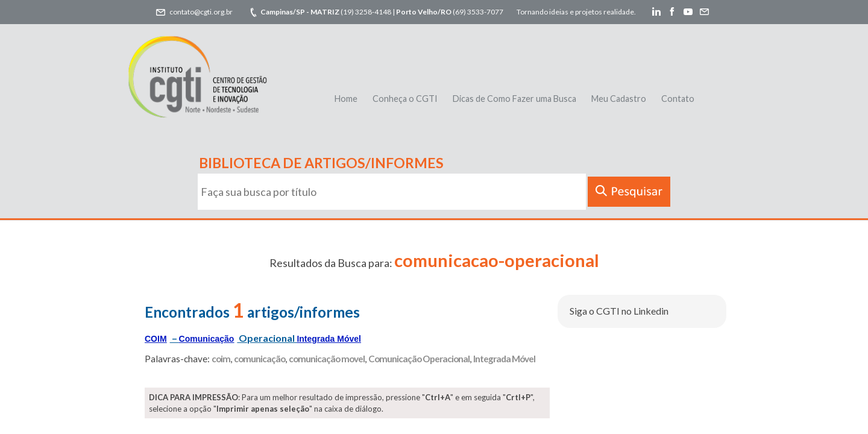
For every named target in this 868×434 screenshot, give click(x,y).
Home (346, 99)
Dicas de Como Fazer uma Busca (514, 99)
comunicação (259, 359)
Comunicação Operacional (419, 359)
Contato (678, 99)
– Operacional (253, 338)
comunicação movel (327, 359)
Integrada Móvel (504, 359)
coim (221, 359)
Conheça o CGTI (405, 99)
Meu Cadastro (619, 99)
